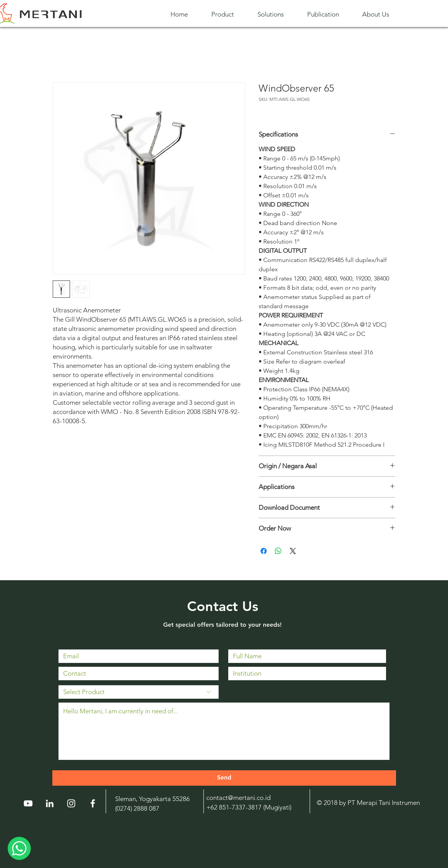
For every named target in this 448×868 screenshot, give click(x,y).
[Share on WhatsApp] (278, 551)
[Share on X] (293, 551)
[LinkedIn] (50, 803)
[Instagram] (71, 803)
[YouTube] (28, 803)
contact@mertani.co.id (238, 798)
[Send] (224, 778)
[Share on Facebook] (264, 551)
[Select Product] (139, 692)
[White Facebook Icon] (93, 803)
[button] (229, 14)
